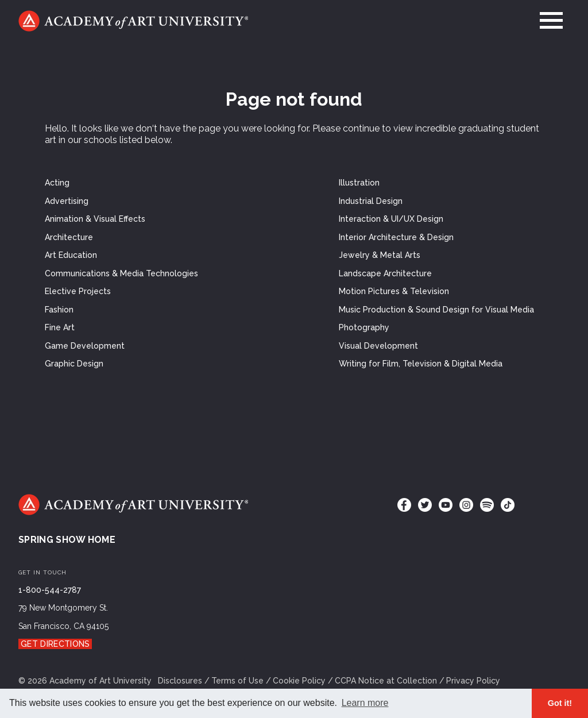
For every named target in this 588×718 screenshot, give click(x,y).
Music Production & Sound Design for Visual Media (436, 310)
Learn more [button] (365, 703)
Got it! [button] (560, 703)
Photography (364, 327)
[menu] (551, 21)
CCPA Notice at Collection (386, 681)
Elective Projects (78, 291)
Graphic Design (74, 364)
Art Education (71, 255)
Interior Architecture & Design (396, 237)
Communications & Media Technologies (121, 273)
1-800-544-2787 (50, 590)
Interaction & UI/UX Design (391, 219)
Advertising (67, 201)
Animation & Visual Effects (95, 219)
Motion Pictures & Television (394, 291)
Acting (57, 183)
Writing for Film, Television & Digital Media (421, 364)
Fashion (59, 310)
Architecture (69, 237)
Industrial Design (371, 201)
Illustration (359, 183)
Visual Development (378, 346)
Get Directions (55, 644)
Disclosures (180, 681)
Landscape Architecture (385, 273)
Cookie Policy (299, 681)
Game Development (85, 346)
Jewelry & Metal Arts (380, 255)
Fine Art (60, 327)
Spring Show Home (67, 540)
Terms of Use (237, 681)
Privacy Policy (473, 681)
